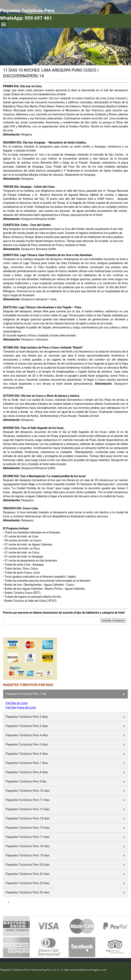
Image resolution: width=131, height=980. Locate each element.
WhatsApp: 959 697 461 (26, 18)
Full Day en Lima (17, 703)
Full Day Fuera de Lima (21, 707)
